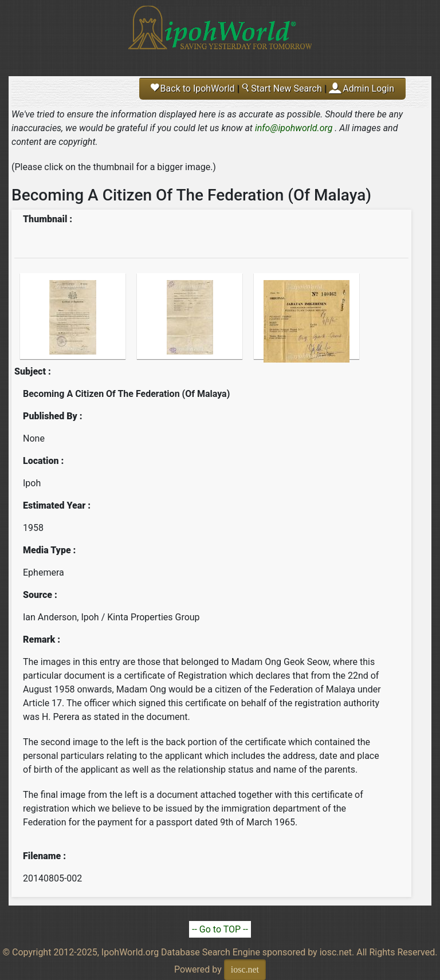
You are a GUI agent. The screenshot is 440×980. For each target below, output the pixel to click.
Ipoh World (220, 34)
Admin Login (368, 88)
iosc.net (245, 969)
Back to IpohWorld (193, 88)
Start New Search (281, 88)
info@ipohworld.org (294, 128)
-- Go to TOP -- (220, 929)
